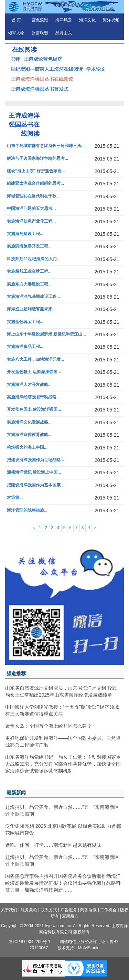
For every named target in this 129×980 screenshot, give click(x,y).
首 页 (16, 20)
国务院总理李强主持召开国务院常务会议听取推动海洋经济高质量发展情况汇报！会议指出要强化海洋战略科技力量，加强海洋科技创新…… (63, 883)
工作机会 (108, 910)
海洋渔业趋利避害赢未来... (31, 309)
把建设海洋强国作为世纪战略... (35, 460)
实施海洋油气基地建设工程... (33, 297)
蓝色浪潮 (40, 20)
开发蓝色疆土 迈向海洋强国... (34, 372)
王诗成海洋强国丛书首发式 (40, 89)
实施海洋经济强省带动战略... (33, 397)
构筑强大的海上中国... (27, 448)
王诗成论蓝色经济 (43, 59)
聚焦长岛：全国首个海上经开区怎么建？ (49, 726)
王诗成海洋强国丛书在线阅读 (42, 79)
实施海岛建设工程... (25, 234)
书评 (15, 59)
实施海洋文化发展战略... (29, 422)
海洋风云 (64, 20)
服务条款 (29, 910)
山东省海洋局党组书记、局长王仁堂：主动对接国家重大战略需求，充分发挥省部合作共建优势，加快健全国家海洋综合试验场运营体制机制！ (63, 764)
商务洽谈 (88, 910)
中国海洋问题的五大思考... (31, 209)
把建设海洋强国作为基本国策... (35, 485)
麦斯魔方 (70, 916)
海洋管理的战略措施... (27, 510)
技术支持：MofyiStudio (79, 948)
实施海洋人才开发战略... (29, 385)
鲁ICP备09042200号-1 (30, 942)
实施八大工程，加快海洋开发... (35, 360)
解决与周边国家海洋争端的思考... (37, 159)
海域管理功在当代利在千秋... (33, 196)
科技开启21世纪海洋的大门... (34, 259)
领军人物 (16, 33)
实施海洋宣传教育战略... (29, 435)
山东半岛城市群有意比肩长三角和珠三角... (46, 146)
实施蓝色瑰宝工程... (25, 322)
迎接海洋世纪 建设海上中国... (34, 472)
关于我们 (9, 910)
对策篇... (15, 498)
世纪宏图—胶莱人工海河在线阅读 (47, 69)
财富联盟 (40, 33)
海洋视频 (111, 20)
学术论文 (96, 69)
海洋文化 (87, 20)
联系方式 (49, 910)
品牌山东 (64, 33)
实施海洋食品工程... (25, 347)
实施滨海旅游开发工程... (29, 246)
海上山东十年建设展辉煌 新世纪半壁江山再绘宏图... (48, 334)
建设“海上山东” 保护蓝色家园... (36, 171)
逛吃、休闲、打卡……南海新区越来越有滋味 (53, 845)
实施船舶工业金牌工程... (29, 271)
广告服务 (69, 910)
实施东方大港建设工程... (29, 284)
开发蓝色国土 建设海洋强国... (34, 410)
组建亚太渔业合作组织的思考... (35, 183)
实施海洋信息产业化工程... (31, 221)
